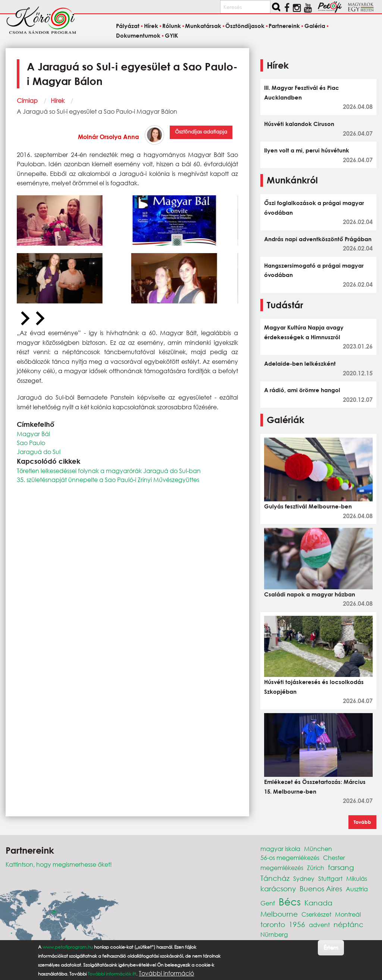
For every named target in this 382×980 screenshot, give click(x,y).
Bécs (290, 901)
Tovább (362, 822)
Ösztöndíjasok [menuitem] (245, 26)
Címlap (27, 100)
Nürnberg (274, 934)
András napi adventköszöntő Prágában (318, 239)
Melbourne (279, 914)
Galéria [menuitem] (315, 26)
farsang (341, 867)
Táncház (275, 878)
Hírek (58, 100)
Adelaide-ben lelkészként (300, 363)
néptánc (348, 924)
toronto (273, 924)
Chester (334, 858)
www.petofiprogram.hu (68, 947)
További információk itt (112, 974)
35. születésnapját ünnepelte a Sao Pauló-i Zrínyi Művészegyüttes (108, 480)
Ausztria (357, 889)
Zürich (316, 868)
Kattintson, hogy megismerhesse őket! (59, 864)
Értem (331, 947)
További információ (166, 973)
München (318, 849)
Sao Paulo (31, 443)
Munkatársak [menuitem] (203, 26)
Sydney (304, 878)
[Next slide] (39, 319)
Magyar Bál (33, 434)
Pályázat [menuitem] (128, 26)
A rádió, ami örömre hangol (302, 390)
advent (319, 925)
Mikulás (357, 878)
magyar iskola (280, 849)
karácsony (278, 888)
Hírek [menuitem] (151, 26)
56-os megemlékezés (290, 858)
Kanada (318, 903)
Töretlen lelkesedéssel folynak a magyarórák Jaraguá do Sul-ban (109, 471)
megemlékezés (282, 868)
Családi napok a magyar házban (310, 594)
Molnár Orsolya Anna (109, 137)
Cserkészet (316, 914)
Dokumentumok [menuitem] (138, 35)
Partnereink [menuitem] (284, 26)
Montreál (348, 914)
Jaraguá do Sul (39, 452)
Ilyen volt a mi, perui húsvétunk (307, 150)
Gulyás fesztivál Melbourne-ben (308, 506)
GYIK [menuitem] (171, 35)
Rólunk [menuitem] (172, 26)
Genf (268, 903)
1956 (297, 924)
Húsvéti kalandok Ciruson (299, 124)
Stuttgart (330, 878)
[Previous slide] (24, 319)
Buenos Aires (321, 888)
